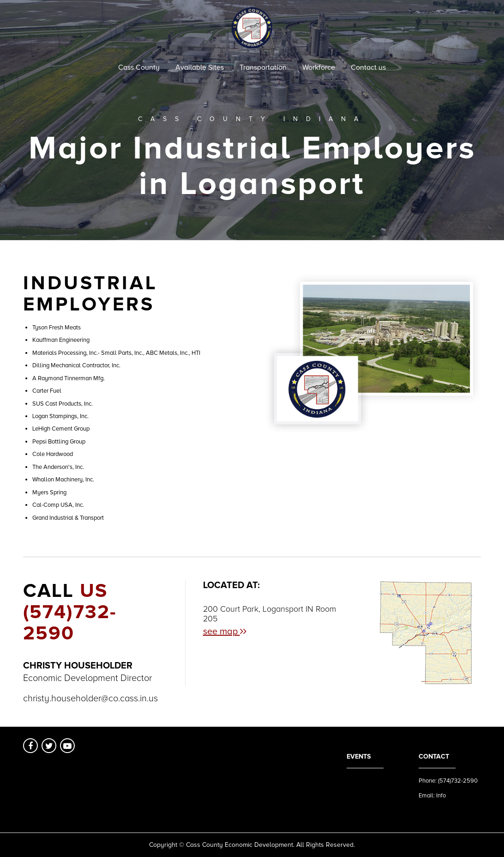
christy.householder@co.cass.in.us (90, 699)
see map (225, 632)
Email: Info (432, 796)
